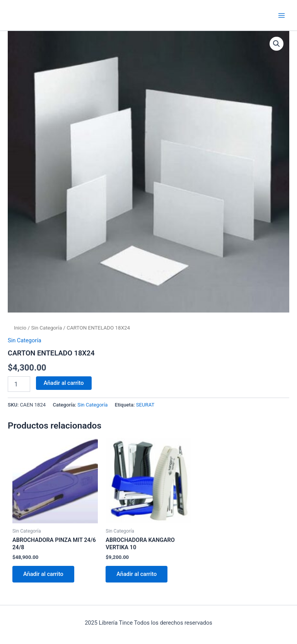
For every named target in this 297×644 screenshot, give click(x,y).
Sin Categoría (46, 328)
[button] (277, 44)
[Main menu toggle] (282, 15)
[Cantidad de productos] (19, 384)
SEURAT (145, 405)
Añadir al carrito (64, 383)
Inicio (20, 328)
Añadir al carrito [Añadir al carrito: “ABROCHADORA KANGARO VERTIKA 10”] (137, 574)
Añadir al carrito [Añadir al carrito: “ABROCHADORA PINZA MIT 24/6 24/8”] (43, 574)
